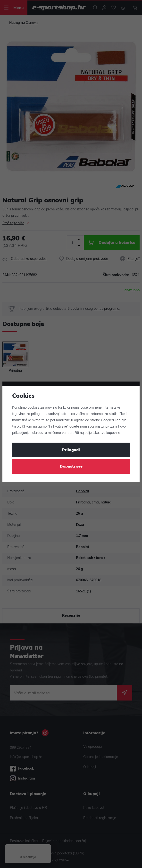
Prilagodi (71, 450)
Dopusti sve (71, 467)
